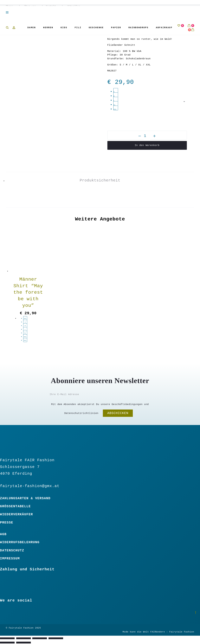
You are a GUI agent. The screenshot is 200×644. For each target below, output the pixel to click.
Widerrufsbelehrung (20, 542)
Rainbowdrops (138, 28)
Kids (64, 28)
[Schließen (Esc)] (56, 638)
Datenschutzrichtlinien (81, 413)
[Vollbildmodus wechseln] (24, 638)
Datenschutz (12, 550)
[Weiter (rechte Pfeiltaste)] (24, 643)
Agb (3, 534)
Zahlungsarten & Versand (25, 498)
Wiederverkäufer (17, 514)
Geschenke (96, 28)
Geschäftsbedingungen (127, 404)
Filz (78, 28)
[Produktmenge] (147, 136)
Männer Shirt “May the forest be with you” (28, 292)
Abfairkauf (164, 28)
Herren (48, 28)
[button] (140, 136)
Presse (7, 523)
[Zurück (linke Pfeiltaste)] (7, 643)
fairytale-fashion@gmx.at (30, 486)
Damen (32, 28)
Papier (116, 28)
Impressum (10, 559)
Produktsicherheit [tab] (100, 181)
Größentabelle (15, 506)
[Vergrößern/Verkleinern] (7, 638)
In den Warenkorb (147, 145)
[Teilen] (40, 638)
